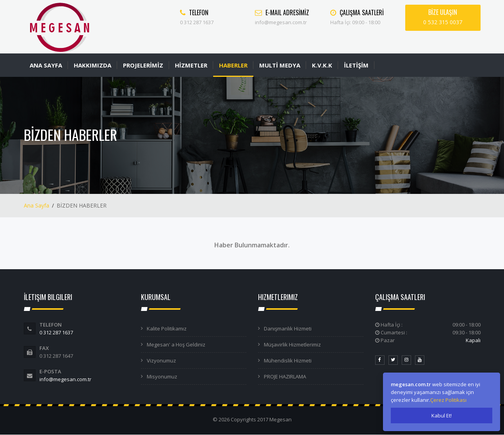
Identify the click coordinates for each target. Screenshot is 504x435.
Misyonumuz (162, 376)
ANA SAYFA (46, 65)
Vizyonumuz (161, 360)
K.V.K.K (322, 65)
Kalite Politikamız (167, 328)
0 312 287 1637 (56, 332)
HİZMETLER (191, 65)
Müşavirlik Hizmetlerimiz (292, 344)
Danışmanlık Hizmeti (288, 328)
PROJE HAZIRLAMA (285, 376)
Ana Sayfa (37, 205)
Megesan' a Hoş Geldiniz (176, 344)
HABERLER (233, 65)
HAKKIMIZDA (93, 65)
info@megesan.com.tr (65, 379)
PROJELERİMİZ (143, 65)
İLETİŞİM (356, 65)
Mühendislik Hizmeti (288, 360)
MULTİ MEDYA (280, 65)
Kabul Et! (442, 415)
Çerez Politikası (448, 400)
